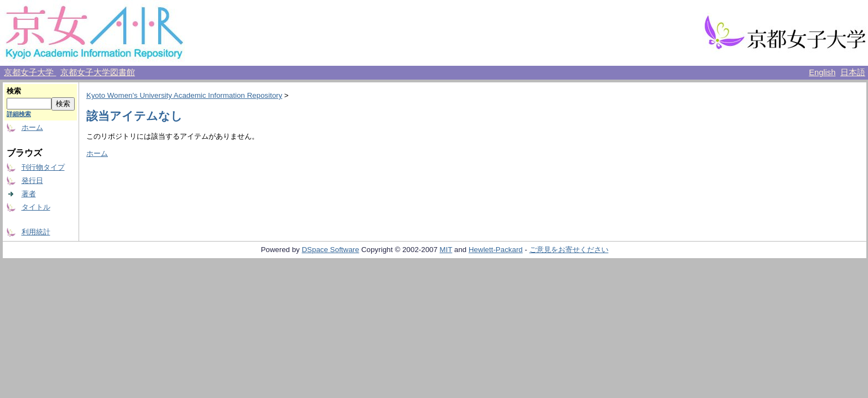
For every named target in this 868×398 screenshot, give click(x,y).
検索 (14, 91)
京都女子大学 (30, 72)
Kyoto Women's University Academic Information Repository (184, 95)
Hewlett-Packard (496, 250)
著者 (29, 194)
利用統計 (36, 232)
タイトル (36, 207)
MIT (446, 250)
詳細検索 (19, 114)
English (822, 72)
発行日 (32, 180)
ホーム (32, 127)
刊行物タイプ (43, 167)
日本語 (853, 72)
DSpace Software (330, 250)
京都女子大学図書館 (98, 72)
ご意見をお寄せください (569, 250)
